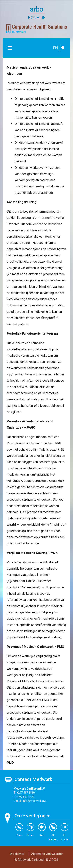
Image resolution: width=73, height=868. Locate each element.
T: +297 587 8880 (24, 793)
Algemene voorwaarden (47, 854)
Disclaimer (17, 854)
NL (63, 48)
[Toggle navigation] (10, 48)
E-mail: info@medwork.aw (30, 801)
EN (56, 48)
